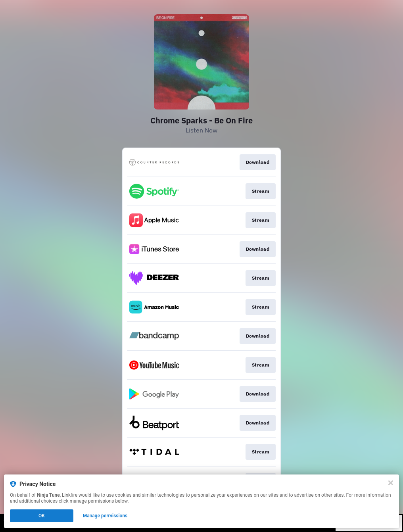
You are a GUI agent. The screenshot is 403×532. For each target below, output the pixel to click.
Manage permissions (105, 516)
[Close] (391, 483)
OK (42, 516)
